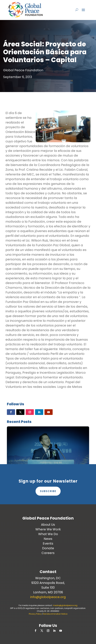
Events (48, 543)
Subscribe (48, 491)
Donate (48, 548)
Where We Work (48, 529)
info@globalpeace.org (48, 597)
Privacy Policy (35, 614)
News (48, 539)
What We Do (48, 534)
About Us (48, 525)
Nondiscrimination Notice (55, 614)
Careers (48, 553)
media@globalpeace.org (65, 605)
